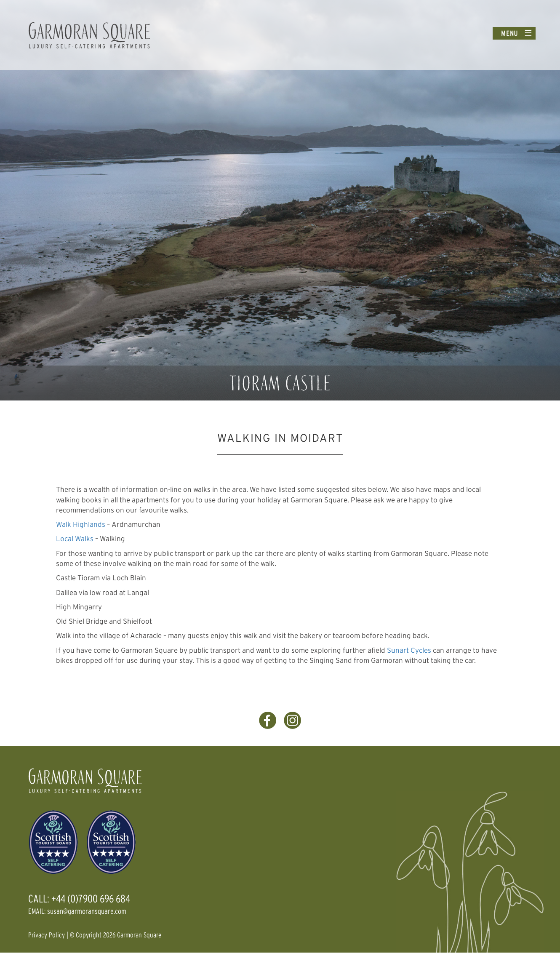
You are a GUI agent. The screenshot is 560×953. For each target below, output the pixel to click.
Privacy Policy (47, 935)
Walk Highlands (81, 524)
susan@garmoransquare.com (87, 911)
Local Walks (75, 538)
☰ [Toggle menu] (528, 33)
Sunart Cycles (409, 650)
